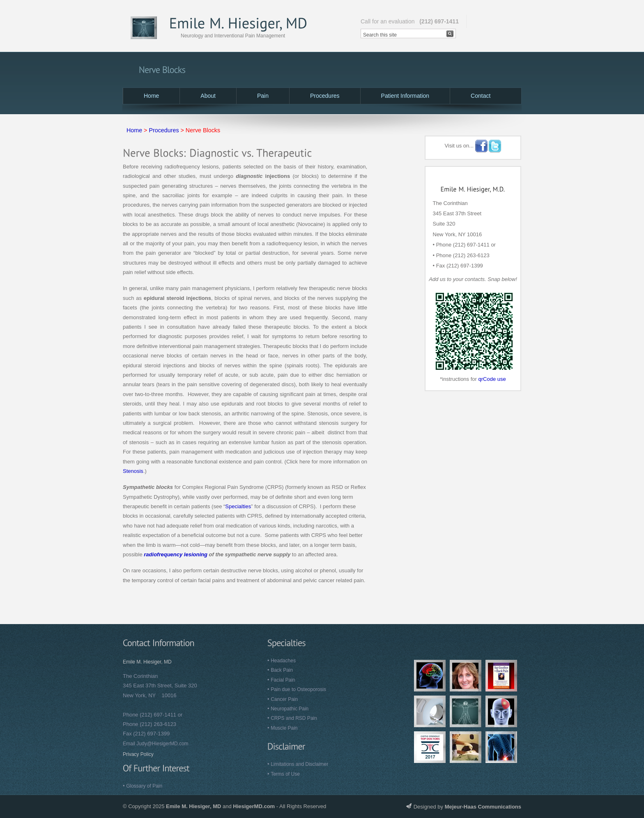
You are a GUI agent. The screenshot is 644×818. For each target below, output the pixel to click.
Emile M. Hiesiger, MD (147, 662)
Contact (481, 96)
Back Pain (282, 670)
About (208, 96)
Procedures (325, 96)
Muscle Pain (284, 728)
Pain (263, 96)
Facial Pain (283, 680)
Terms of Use (285, 774)
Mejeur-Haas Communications (483, 807)
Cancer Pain (284, 699)
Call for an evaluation (410, 21)
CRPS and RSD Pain (294, 718)
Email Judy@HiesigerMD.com (156, 744)
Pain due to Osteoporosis (298, 689)
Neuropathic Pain (290, 709)
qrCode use (492, 379)
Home (151, 96)
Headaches (283, 661)
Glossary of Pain (144, 786)
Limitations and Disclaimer (299, 764)
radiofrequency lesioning (176, 554)
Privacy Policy (138, 754)
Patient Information (405, 96)
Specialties (238, 506)
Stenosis (133, 471)
